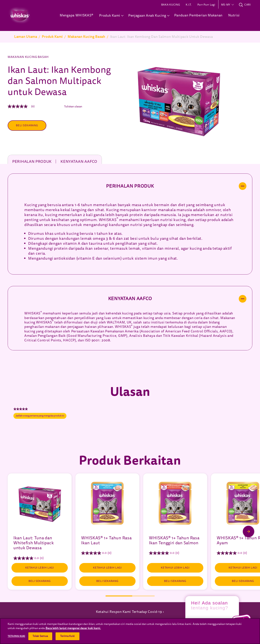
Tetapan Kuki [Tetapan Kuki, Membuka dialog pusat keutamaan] (16, 636)
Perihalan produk (32, 161)
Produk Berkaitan (130, 461)
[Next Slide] (249, 531)
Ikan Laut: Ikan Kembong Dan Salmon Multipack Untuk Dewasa (161, 37)
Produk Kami (52, 37)
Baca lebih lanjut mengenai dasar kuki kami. (73, 628)
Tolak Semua (40, 636)
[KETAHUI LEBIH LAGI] (40, 568)
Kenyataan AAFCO (79, 161)
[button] (227, 5)
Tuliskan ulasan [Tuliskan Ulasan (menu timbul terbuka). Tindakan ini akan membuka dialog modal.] (73, 107)
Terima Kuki (67, 636)
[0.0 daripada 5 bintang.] (40, 558)
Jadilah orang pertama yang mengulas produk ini (41, 416)
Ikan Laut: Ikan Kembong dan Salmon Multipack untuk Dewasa (59, 81)
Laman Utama (26, 37)
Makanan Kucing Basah (86, 37)
